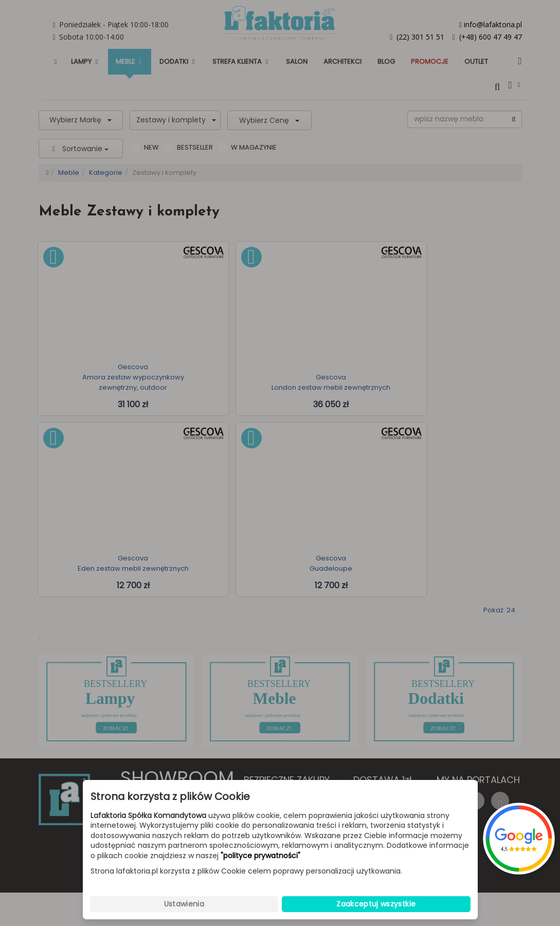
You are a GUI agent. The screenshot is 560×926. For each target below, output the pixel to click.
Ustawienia (184, 904)
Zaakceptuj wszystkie (376, 904)
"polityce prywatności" (260, 856)
